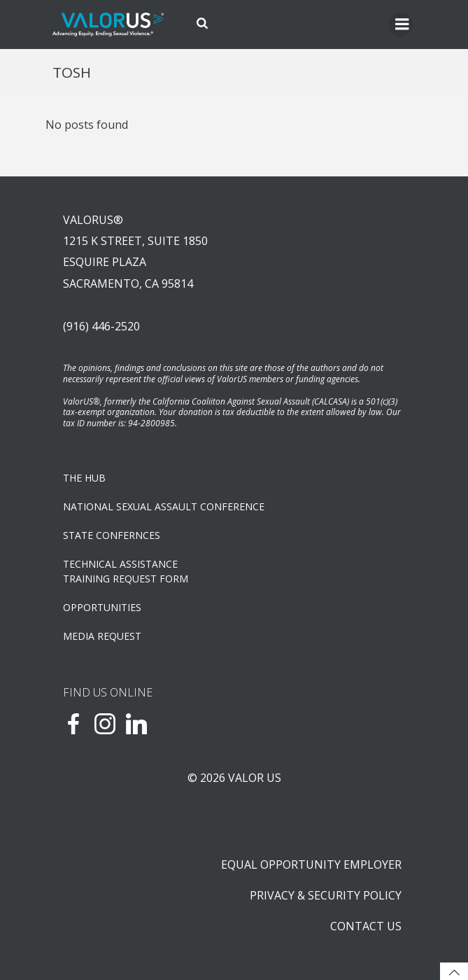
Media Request (102, 636)
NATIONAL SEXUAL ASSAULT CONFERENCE (164, 506)
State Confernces (112, 535)
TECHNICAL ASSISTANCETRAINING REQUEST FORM (126, 571)
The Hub (84, 478)
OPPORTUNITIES (102, 607)
